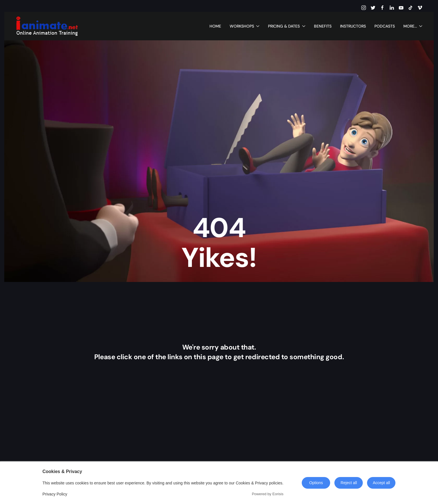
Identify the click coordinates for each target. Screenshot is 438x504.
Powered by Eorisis (268, 494)
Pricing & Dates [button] (287, 26)
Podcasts (385, 26)
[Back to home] (47, 26)
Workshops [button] (245, 26)
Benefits (323, 26)
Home (215, 26)
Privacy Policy (55, 494)
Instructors (353, 26)
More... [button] (413, 26)
